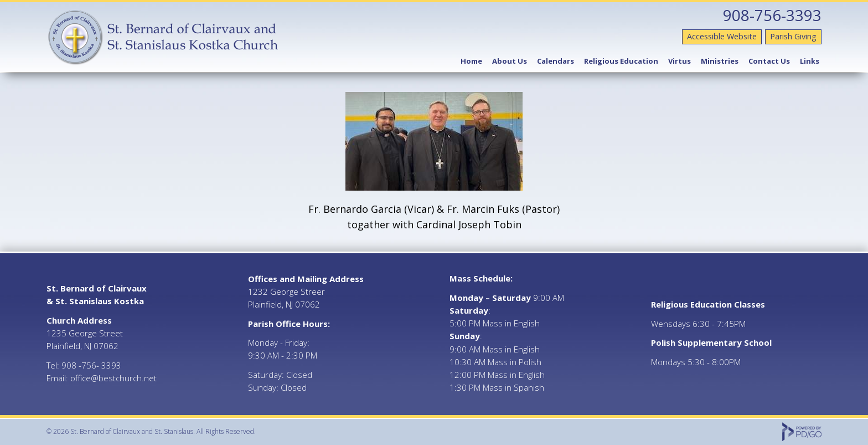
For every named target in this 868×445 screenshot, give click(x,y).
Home (471, 61)
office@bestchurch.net (113, 378)
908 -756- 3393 (91, 365)
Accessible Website (722, 36)
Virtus (680, 61)
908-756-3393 (772, 15)
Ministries (720, 61)
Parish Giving (793, 36)
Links (810, 61)
